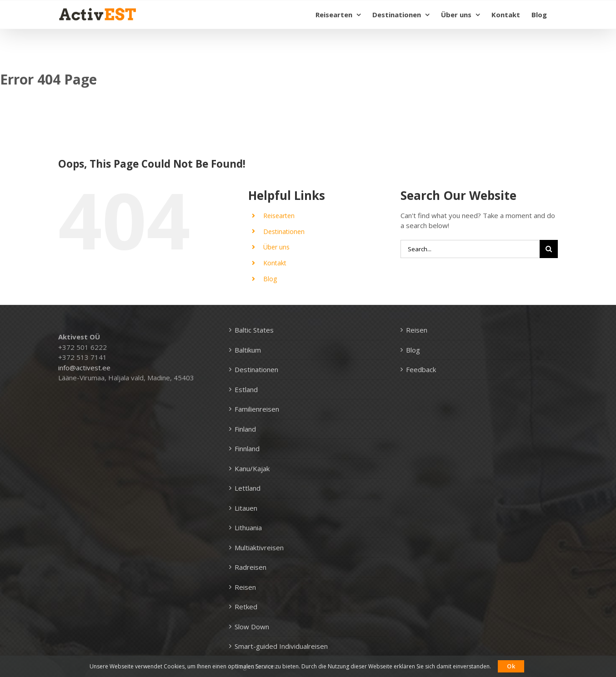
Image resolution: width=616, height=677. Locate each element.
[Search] (549, 249)
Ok (511, 666)
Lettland (248, 488)
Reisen (245, 587)
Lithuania (248, 528)
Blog (270, 279)
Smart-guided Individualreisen (281, 646)
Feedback (421, 369)
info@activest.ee (84, 368)
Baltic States (254, 330)
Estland (246, 389)
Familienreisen (257, 409)
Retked (246, 607)
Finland (245, 429)
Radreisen (250, 567)
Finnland (247, 448)
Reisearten (279, 216)
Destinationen (284, 231)
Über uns (276, 247)
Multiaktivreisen (259, 548)
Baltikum (248, 350)
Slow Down (252, 627)
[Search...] (470, 249)
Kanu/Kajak (252, 468)
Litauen (246, 508)
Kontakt (275, 263)
